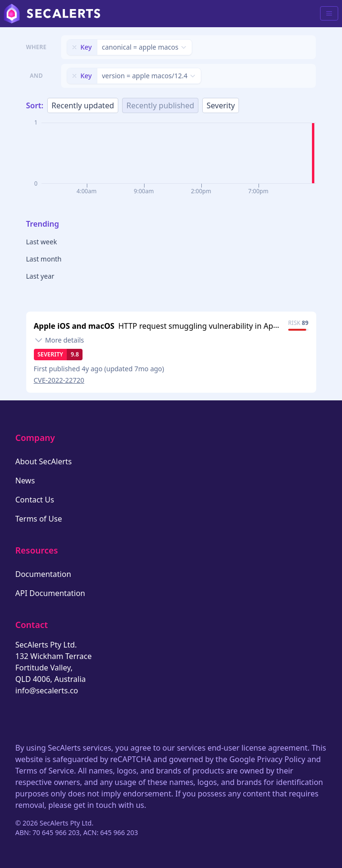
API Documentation (50, 593)
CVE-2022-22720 (59, 380)
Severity (221, 105)
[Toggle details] (59, 340)
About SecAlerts (43, 461)
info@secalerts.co (47, 690)
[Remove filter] (74, 47)
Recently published (160, 105)
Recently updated (83, 105)
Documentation (43, 574)
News (25, 481)
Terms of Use (39, 519)
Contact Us (35, 500)
